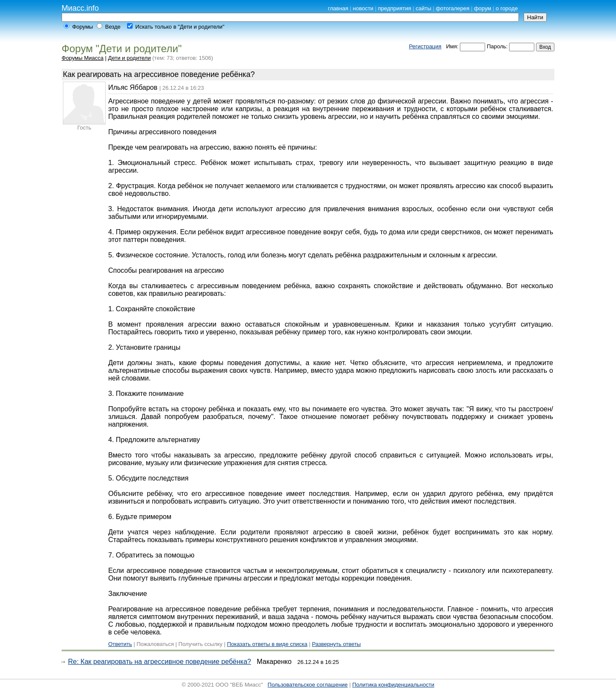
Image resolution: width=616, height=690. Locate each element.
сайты (423, 8)
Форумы (83, 27)
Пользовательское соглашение (308, 685)
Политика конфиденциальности (393, 685)
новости (363, 8)
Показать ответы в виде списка (267, 644)
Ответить (120, 644)
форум (483, 8)
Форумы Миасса (83, 58)
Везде (113, 27)
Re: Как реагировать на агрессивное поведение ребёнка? (160, 662)
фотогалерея (453, 8)
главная (338, 8)
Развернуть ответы (336, 644)
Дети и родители (130, 58)
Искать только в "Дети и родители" (180, 27)
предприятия (394, 8)
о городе (507, 8)
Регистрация (425, 46)
